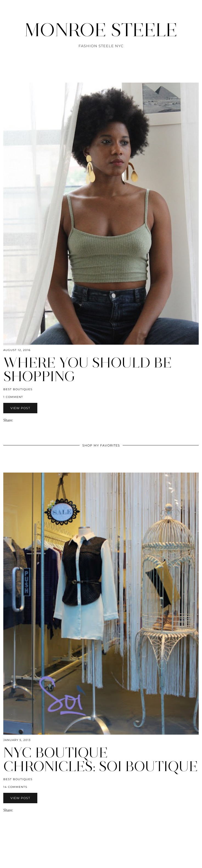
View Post (20, 408)
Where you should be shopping (88, 370)
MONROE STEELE (101, 30)
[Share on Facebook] (18, 420)
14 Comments (15, 787)
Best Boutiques (18, 389)
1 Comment (13, 397)
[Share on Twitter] (21, 420)
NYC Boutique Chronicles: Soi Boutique (101, 759)
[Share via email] (15, 420)
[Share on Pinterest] (24, 420)
